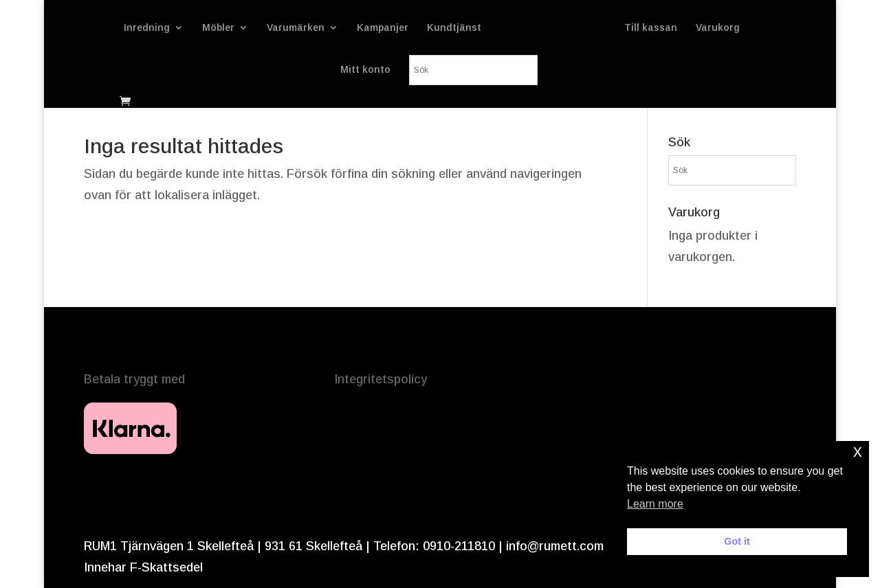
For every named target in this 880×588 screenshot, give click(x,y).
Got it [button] (737, 541)
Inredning (147, 28)
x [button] (858, 451)
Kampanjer (383, 28)
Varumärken (296, 28)
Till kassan (651, 28)
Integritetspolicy (381, 379)
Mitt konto (365, 70)
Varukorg (718, 28)
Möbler (218, 28)
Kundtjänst (454, 28)
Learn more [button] (655, 504)
